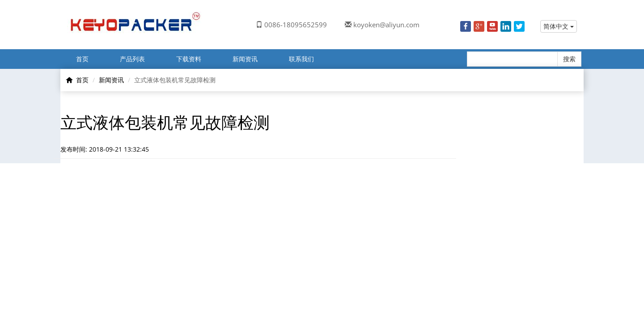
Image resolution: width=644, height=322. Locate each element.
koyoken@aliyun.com (386, 25)
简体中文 (559, 26)
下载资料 (189, 59)
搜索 (569, 59)
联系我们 (301, 59)
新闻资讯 (245, 59)
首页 (82, 59)
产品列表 (132, 59)
